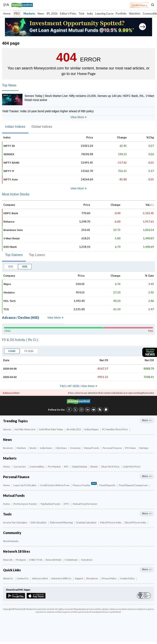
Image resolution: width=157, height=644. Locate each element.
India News (46, 448)
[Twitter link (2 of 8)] (75, 409)
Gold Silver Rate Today (51, 429)
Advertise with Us (62, 578)
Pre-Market (55, 467)
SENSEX (9, 154)
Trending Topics (15, 421)
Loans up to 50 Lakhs (25, 485)
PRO (17, 14)
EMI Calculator (39, 522)
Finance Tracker (85, 485)
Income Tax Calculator (15, 522)
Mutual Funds (92, 448)
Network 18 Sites (17, 551)
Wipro (7, 284)
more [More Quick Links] (147, 569)
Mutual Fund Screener (85, 504)
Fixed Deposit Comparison (134, 485)
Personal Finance (112, 448)
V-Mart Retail (12, 238)
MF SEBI (73, 386)
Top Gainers (14, 255)
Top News (9, 85)
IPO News (131, 448)
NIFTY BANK (11, 163)
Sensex (7, 429)
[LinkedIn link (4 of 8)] (87, 409)
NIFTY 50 (9, 146)
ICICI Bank (10, 247)
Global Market (80, 467)
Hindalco (9, 293)
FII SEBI (29, 351)
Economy (76, 448)
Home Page (86, 74)
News (41, 14)
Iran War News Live (25, 429)
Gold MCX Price (132, 467)
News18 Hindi (54, 560)
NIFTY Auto (11, 179)
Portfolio (121, 14)
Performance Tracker (25, 504)
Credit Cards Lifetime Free (55, 485)
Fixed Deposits (108, 485)
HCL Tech (10, 301)
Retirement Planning (62, 522)
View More (79, 117)
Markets (29, 14)
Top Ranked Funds (51, 504)
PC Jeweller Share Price (115, 429)
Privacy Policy (109, 578)
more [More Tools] (147, 514)
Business (8, 448)
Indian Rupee (92, 429)
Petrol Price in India (111, 522)
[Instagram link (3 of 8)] (81, 409)
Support (79, 578)
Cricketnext (71, 560)
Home (7, 14)
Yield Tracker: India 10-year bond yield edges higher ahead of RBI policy (48, 111)
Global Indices (42, 127)
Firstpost (21, 560)
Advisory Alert (40, 578)
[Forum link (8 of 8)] (106, 411)
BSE (11, 267)
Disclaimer (92, 578)
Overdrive (87, 560)
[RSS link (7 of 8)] (100, 411)
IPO (66, 467)
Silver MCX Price (110, 467)
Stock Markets (11, 541)
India (90, 14)
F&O (63, 386)
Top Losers (37, 255)
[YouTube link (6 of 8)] (94, 409)
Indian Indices (15, 127)
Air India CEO (74, 429)
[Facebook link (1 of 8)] (69, 409)
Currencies (20, 467)
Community (12, 533)
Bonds (94, 467)
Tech (82, 14)
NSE (25, 267)
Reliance (9, 222)
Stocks (33, 448)
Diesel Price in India (136, 522)
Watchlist (135, 14)
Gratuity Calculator (87, 522)
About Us (8, 578)
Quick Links (12, 570)
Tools (7, 514)
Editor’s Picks (68, 14)
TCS (6, 309)
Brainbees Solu (13, 230)
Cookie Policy (128, 578)
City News (61, 448)
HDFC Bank (11, 213)
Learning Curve (104, 14)
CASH (12, 351)
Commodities (37, 467)
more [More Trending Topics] (147, 420)
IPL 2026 (52, 14)
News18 (8, 560)
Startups (144, 448)
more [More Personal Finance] (147, 476)
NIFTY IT (9, 171)
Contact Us (23, 578)
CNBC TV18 (36, 560)
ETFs (67, 504)
